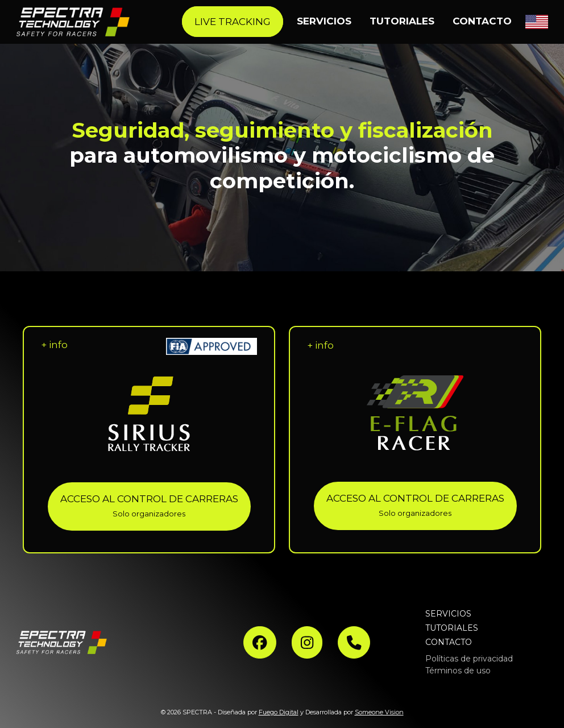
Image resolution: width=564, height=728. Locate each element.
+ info (54, 345)
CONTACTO (482, 21)
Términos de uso (458, 671)
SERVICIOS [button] (324, 21)
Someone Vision (379, 712)
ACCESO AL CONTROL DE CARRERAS (149, 506)
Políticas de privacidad (469, 659)
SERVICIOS (448, 614)
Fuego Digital (279, 712)
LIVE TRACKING (233, 22)
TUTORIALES (402, 21)
